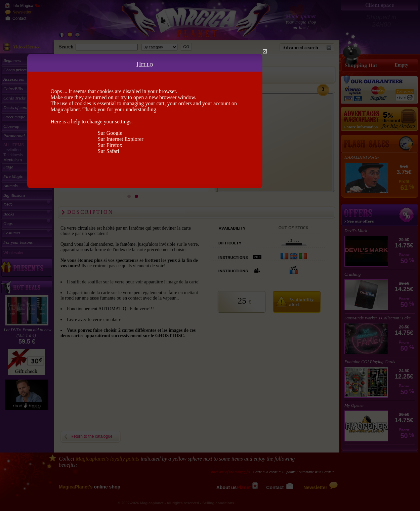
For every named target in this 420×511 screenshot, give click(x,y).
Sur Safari (109, 151)
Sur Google (110, 133)
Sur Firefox (110, 145)
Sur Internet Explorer (121, 139)
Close (265, 51)
